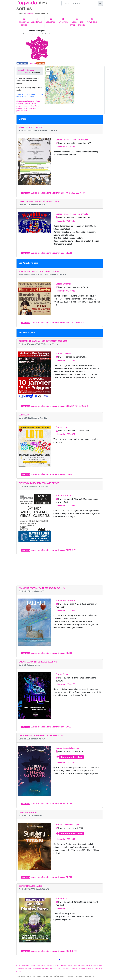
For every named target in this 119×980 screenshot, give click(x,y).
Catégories (50, 20)
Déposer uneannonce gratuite (77, 22)
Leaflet (72, 103)
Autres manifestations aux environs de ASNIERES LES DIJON (58, 193)
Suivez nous (22, 63)
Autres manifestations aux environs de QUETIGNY (53, 550)
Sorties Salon (62, 674)
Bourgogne (31, 70)
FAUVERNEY (81, 969)
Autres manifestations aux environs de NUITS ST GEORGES (58, 323)
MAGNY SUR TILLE (96, 966)
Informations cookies (64, 976)
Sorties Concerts (63, 353)
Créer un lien (90, 976)
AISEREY (75, 969)
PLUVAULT (89, 969)
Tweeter (32, 64)
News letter (92, 20)
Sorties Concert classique (67, 748)
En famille (63, 20)
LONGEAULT (20, 969)
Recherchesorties (24, 22)
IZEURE (88, 966)
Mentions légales (44, 976)
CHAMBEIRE (64, 966)
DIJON (18, 966)
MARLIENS (53, 969)
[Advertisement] (82, 45)
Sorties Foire (62, 898)
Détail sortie (26, 193)
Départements (37, 20)
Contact (78, 976)
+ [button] (48, 70)
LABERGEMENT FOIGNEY (28, 966)
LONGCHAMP (82, 966)
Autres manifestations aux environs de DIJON (52, 253)
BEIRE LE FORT (73, 966)
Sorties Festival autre (65, 600)
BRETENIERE (46, 969)
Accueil (21, 70)
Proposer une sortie (26, 976)
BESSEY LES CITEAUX (53, 966)
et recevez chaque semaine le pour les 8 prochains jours (29, 106)
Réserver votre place (72, 757)
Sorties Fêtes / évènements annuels (72, 140)
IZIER (59, 969)
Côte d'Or (25, 73)
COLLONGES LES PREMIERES (33, 969)
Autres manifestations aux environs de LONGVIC (53, 474)
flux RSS (41, 63)
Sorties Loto (61, 427)
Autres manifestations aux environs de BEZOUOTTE (54, 951)
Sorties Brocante (63, 284)
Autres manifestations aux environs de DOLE (51, 727)
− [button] (48, 73)
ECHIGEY (69, 969)
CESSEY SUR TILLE (41, 966)
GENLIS (63, 969)
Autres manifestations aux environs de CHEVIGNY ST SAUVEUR (60, 406)
